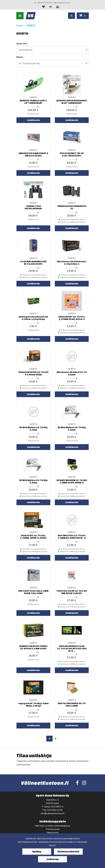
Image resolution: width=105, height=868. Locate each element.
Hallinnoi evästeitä (68, 851)
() (83, 16)
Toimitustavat (53, 829)
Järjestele (22, 44)
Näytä (20, 57)
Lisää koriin (33, 120)
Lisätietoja (53, 859)
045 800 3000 (42, 3)
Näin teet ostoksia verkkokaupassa (52, 826)
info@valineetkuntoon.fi (61, 3)
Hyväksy (37, 851)
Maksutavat (53, 833)
